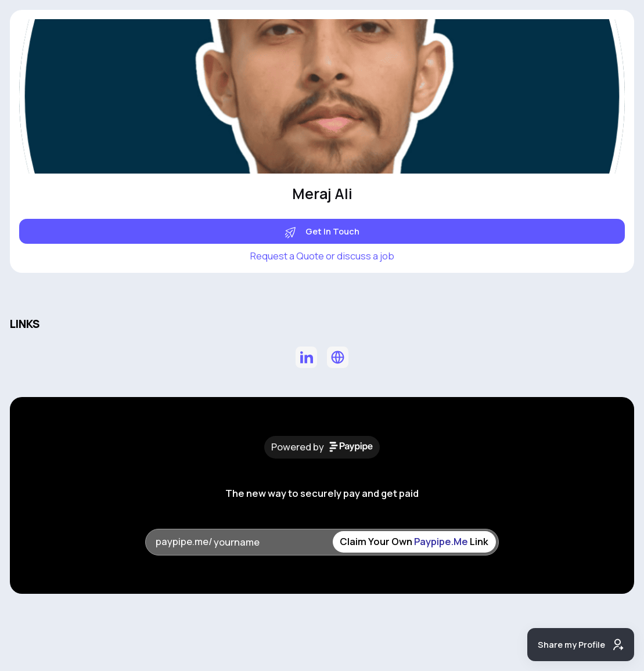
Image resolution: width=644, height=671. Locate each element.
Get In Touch (322, 231)
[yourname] (273, 542)
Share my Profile (581, 645)
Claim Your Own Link (414, 541)
